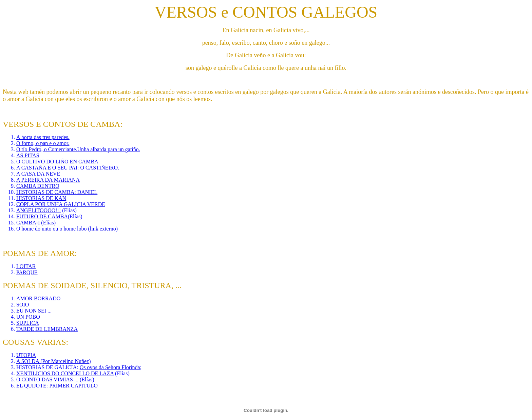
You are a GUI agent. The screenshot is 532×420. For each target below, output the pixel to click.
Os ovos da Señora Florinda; (111, 367)
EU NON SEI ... (34, 311)
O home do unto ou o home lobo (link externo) (67, 229)
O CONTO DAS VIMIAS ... (47, 379)
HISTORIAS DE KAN (41, 198)
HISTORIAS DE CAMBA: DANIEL (57, 192)
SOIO (23, 305)
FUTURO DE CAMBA (42, 216)
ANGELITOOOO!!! (39, 210)
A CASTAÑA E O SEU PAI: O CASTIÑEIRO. (68, 168)
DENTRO (48, 186)
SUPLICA (28, 323)
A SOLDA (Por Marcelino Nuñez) (54, 361)
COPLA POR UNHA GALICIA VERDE (61, 204)
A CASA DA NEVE (38, 174)
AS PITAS (28, 155)
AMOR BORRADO (38, 298)
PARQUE (27, 272)
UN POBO (28, 317)
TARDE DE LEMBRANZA (47, 329)
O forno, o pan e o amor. (43, 143)
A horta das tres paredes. (43, 137)
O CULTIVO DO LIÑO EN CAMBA (57, 162)
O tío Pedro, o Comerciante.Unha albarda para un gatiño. (78, 149)
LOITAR (26, 266)
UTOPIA (26, 355)
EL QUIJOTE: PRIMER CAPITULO (57, 386)
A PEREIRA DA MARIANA (48, 180)
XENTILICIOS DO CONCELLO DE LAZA (65, 373)
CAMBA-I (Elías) (36, 223)
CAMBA (27, 186)
